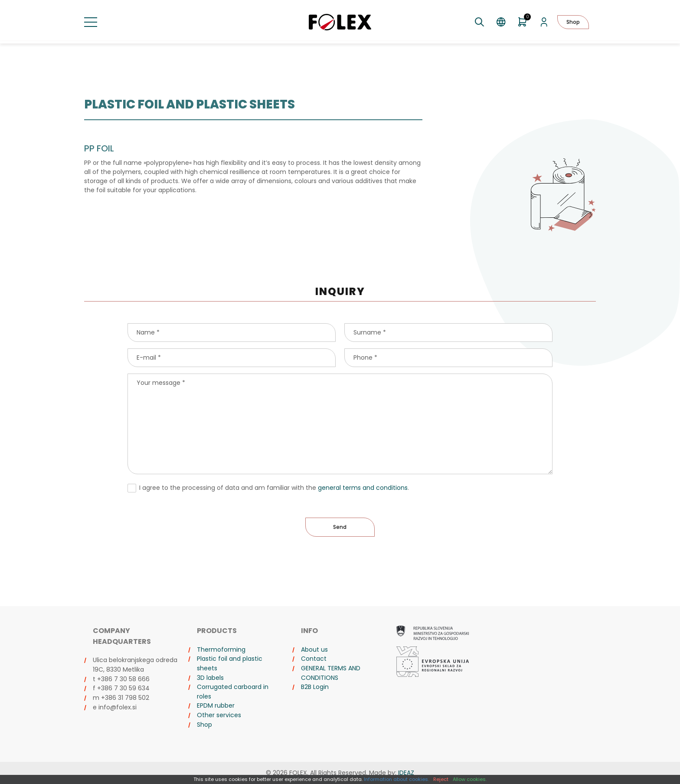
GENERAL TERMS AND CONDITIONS (331, 673)
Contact (314, 659)
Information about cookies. (396, 779)
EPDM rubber (216, 705)
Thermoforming (221, 650)
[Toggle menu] (91, 22)
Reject (441, 779)
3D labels (210, 678)
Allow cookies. (470, 779)
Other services (219, 715)
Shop (573, 22)
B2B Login (315, 687)
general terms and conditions (363, 488)
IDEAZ (406, 773)
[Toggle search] (479, 22)
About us (314, 650)
